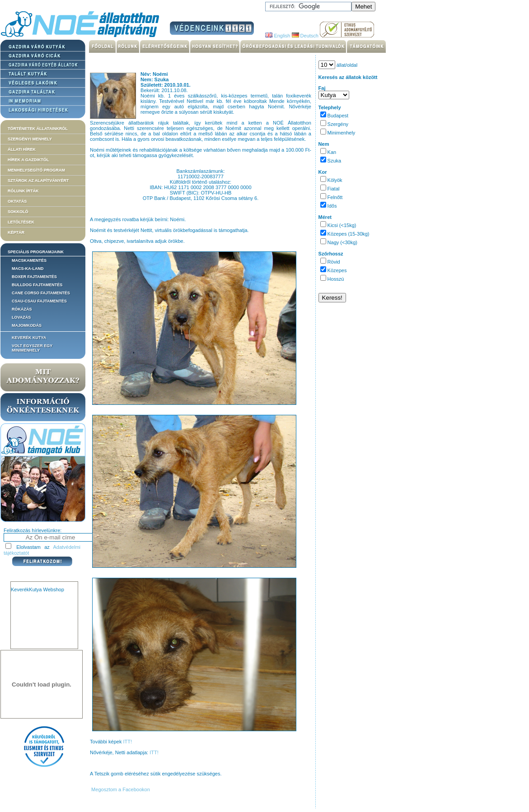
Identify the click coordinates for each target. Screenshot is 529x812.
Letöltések (21, 222)
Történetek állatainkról (38, 129)
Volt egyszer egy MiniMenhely (32, 348)
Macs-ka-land (28, 269)
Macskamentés (29, 260)
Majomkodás (27, 325)
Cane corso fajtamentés (41, 293)
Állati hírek (22, 149)
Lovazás (21, 317)
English (278, 36)
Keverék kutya (29, 338)
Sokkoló (18, 212)
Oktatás (17, 201)
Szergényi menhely (30, 139)
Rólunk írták (23, 191)
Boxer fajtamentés (34, 277)
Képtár (16, 232)
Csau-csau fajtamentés (39, 301)
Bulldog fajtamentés (37, 285)
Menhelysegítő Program (36, 170)
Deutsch (305, 36)
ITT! (127, 742)
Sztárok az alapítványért (38, 181)
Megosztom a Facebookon (120, 789)
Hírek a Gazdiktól (28, 160)
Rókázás (22, 309)
